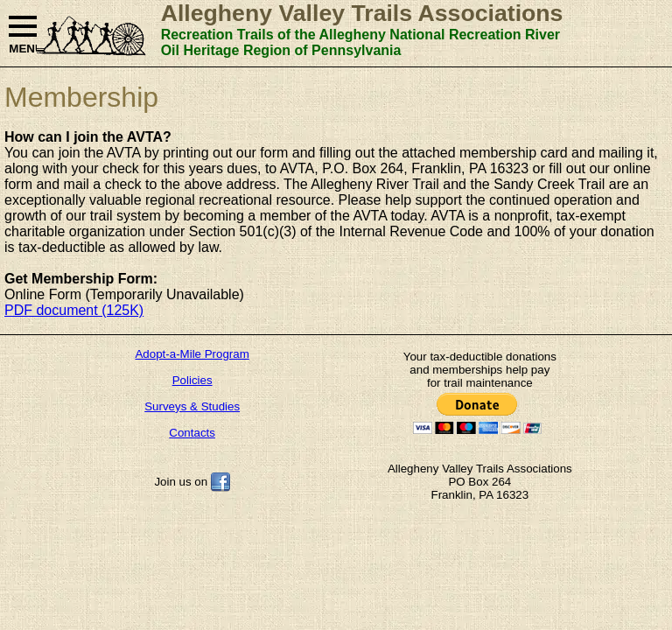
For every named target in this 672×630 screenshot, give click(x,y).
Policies (192, 380)
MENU (23, 35)
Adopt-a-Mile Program (192, 354)
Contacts (192, 433)
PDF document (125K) (74, 310)
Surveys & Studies (192, 406)
